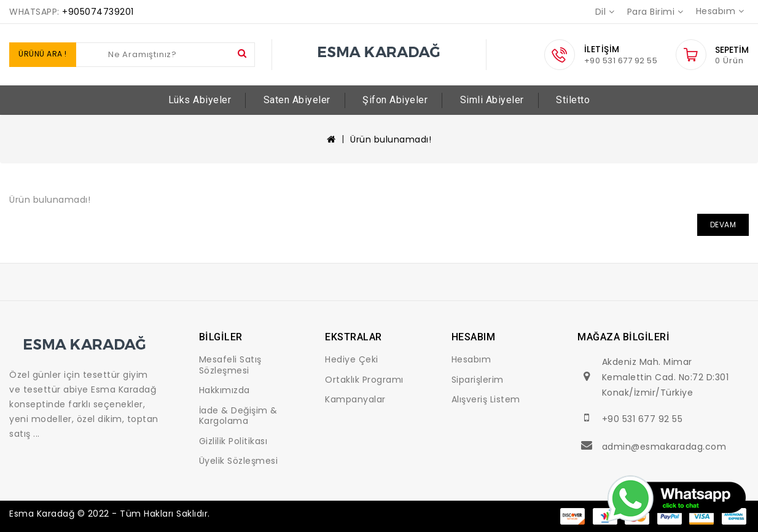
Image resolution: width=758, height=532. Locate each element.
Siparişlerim (478, 380)
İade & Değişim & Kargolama (238, 416)
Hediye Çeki (352, 359)
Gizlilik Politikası (233, 441)
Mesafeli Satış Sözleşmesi (230, 365)
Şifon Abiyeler (395, 100)
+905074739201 (98, 12)
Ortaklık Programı (364, 380)
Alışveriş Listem (486, 399)
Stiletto (573, 100)
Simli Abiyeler (492, 100)
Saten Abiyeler (297, 100)
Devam (723, 225)
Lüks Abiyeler (200, 100)
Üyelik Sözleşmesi (239, 461)
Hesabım (471, 359)
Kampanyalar (355, 399)
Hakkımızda (225, 390)
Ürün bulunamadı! (391, 139)
